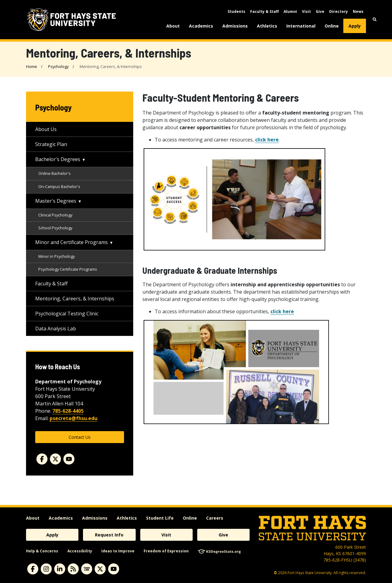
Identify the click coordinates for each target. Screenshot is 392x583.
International (301, 26)
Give (320, 11)
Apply (355, 26)
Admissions (235, 26)
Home (32, 66)
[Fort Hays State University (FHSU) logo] (71, 20)
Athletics (267, 26)
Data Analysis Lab (56, 329)
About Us (46, 129)
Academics (201, 26)
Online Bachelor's (55, 173)
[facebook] (42, 459)
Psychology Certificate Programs (68, 269)
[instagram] (46, 569)
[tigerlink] (87, 569)
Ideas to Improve (118, 551)
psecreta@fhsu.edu (73, 418)
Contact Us (80, 437)
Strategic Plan (51, 144)
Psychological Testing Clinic (67, 314)
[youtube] (69, 459)
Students (236, 11)
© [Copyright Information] (275, 573)
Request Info (109, 535)
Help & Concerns (42, 551)
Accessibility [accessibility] (80, 551)
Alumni (290, 11)
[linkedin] (60, 569)
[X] (100, 569)
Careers (215, 518)
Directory (339, 11)
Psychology (58, 66)
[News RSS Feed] (73, 569)
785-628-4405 (68, 411)
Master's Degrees (56, 201)
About (173, 26)
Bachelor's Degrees (58, 159)
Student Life (160, 518)
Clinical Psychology (55, 215)
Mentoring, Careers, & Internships (75, 299)
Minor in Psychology (57, 256)
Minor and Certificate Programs (72, 242)
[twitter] (55, 459)
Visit (306, 11)
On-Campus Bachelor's (59, 186)
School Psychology (55, 228)
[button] (375, 19)
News (358, 11)
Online (332, 26)
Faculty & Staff (264, 11)
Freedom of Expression (166, 551)
